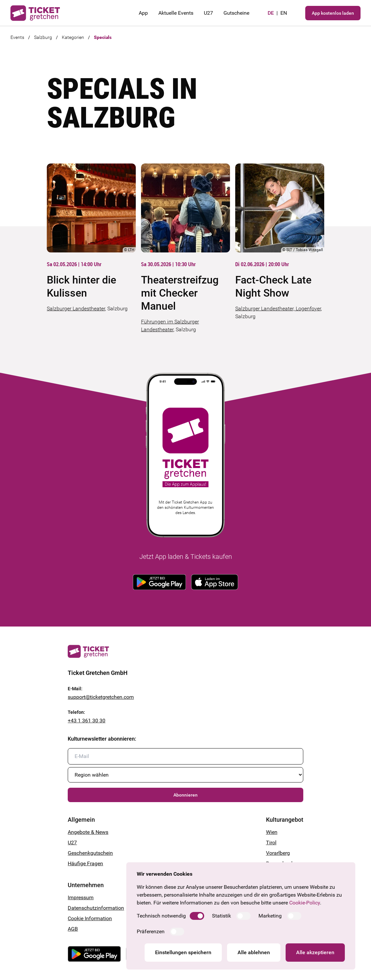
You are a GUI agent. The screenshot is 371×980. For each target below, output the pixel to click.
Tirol (271, 842)
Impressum (81, 897)
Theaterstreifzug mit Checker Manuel (180, 293)
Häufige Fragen (85, 863)
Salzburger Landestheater (76, 309)
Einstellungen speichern (183, 952)
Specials (103, 37)
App (143, 13)
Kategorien (73, 37)
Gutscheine (236, 13)
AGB (73, 929)
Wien (272, 832)
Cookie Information (90, 918)
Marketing (270, 916)
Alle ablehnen (254, 952)
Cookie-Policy (305, 903)
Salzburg (43, 37)
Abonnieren (185, 795)
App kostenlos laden (333, 13)
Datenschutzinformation (96, 908)
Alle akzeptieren (315, 952)
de (271, 13)
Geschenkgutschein (90, 853)
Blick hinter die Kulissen (81, 286)
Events (17, 37)
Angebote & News (88, 832)
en (284, 13)
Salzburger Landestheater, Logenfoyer (278, 309)
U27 (208, 13)
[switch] (197, 916)
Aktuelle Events (176, 13)
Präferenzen (151, 931)
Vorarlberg (278, 853)
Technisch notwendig (161, 916)
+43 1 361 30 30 (87, 721)
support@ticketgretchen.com (101, 697)
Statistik (221, 916)
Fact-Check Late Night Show (273, 286)
